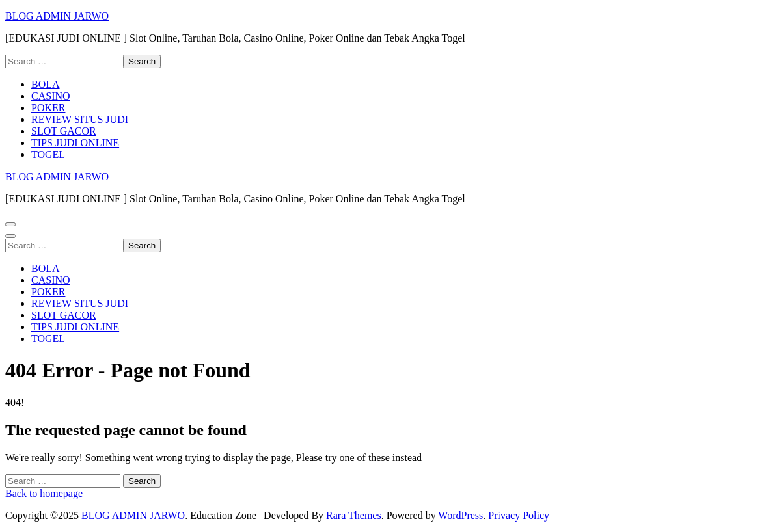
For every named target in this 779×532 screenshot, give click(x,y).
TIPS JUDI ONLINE (75, 143)
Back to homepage (44, 493)
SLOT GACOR (64, 131)
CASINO (51, 96)
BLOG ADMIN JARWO (57, 16)
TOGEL (48, 154)
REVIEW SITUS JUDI (80, 119)
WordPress (460, 515)
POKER (48, 108)
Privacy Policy (519, 515)
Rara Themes (354, 515)
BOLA (46, 84)
